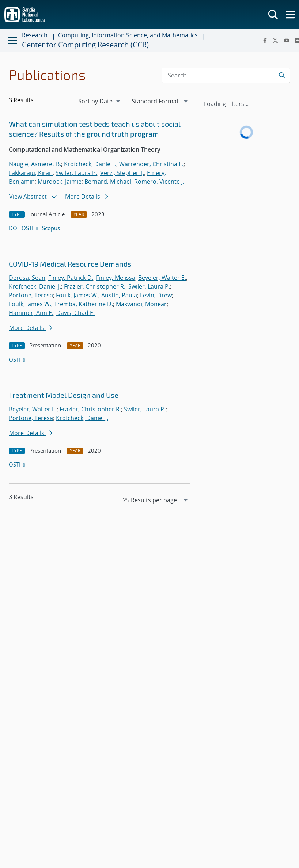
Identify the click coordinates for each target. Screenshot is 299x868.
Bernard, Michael (108, 182)
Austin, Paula (119, 295)
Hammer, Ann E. (31, 313)
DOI (14, 228)
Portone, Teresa (31, 295)
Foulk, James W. (77, 295)
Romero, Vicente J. (159, 182)
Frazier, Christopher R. (95, 286)
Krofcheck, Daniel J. (90, 164)
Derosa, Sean (27, 278)
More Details (87, 197)
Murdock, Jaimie (60, 182)
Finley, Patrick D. (71, 278)
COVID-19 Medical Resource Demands (70, 264)
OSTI (30, 228)
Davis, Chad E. (75, 313)
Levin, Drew (156, 295)
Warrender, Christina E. (151, 164)
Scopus (54, 228)
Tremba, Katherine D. (84, 304)
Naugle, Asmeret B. (35, 164)
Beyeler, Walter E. (162, 278)
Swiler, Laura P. (76, 173)
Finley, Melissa (116, 278)
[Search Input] (226, 75)
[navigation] (100, 101)
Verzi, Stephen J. (122, 173)
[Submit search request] (282, 75)
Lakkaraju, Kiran (31, 173)
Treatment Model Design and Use (64, 395)
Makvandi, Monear (141, 304)
